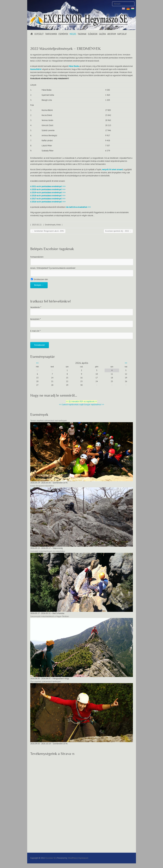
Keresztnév (35, 319)
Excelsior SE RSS (45, 4)
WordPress (72, 858)
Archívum (112, 34)
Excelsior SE (51, 858)
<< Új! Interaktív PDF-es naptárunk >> (81, 401)
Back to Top (159, 864)
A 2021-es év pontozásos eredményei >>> (48, 186)
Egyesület (39, 34)
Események (63, 34)
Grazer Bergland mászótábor (42, 486)
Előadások (93, 34)
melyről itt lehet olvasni (112, 170)
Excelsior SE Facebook (31, 4)
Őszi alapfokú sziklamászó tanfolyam (46, 682)
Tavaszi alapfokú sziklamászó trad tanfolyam (49, 421)
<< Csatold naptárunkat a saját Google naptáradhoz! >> (82, 405)
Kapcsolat (122, 34)
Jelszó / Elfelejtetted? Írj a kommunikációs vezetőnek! (53, 268)
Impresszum (83, 858)
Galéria (102, 34)
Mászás (73, 34)
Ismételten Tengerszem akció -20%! (48, 231)
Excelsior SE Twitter (36, 4)
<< (37, 363)
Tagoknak (82, 34)
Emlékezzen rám (39, 279)
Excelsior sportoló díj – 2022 (118, 231)
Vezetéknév (36, 307)
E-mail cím (35, 331)
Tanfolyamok (51, 34)
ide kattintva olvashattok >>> (78, 207)
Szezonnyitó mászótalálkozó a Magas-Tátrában (50, 616)
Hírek (58, 225)
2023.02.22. (37, 225)
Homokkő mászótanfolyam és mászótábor (48, 551)
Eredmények (50, 225)
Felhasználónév (37, 257)
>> (126, 363)
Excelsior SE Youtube (40, 4)
